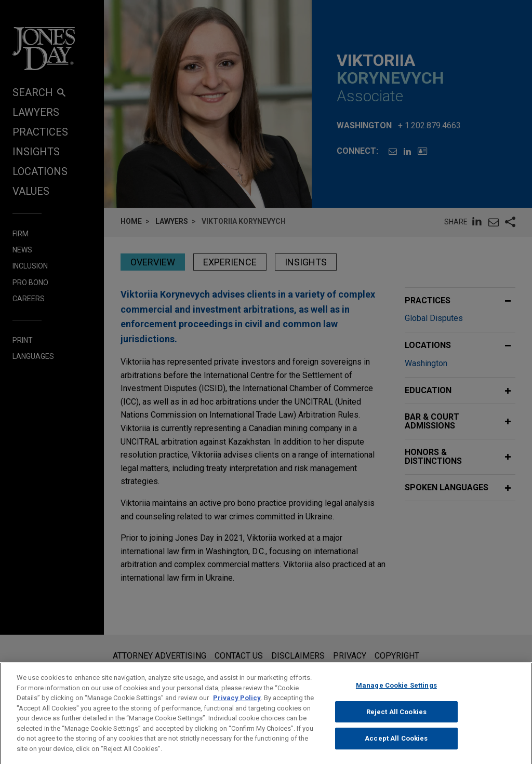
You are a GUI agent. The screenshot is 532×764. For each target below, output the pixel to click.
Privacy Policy (237, 707)
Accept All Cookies (396, 747)
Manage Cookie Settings (396, 694)
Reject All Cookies (396, 720)
